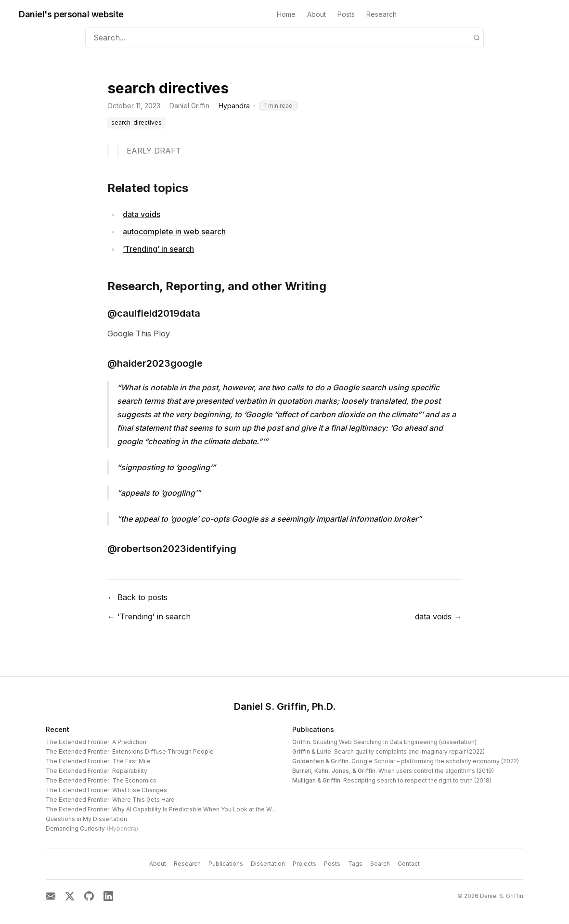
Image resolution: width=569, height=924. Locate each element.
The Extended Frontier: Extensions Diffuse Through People (130, 751)
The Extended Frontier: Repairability (97, 771)
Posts (346, 14)
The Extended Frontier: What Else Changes (106, 790)
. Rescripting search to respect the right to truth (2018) (392, 780)
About (317, 14)
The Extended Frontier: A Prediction (96, 742)
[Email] (51, 896)
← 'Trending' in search (149, 616)
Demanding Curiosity (92, 828)
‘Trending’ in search (158, 249)
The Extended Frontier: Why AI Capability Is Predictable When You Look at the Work (163, 809)
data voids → (438, 616)
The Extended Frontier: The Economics (101, 780)
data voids (142, 214)
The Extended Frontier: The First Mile (98, 761)
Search (380, 864)
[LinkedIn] (108, 896)
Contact (409, 864)
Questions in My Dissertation (86, 819)
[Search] (477, 38)
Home (286, 14)
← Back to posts (137, 597)
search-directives (136, 122)
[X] (70, 896)
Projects (304, 864)
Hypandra (234, 106)
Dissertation (268, 864)
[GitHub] (89, 896)
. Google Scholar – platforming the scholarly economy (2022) (406, 761)
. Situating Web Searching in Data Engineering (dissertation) (384, 742)
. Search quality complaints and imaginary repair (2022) (388, 751)
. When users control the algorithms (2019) (393, 771)
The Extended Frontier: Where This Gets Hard (110, 800)
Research (381, 14)
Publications (313, 729)
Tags (355, 864)
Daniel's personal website (71, 14)
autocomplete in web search (174, 231)
